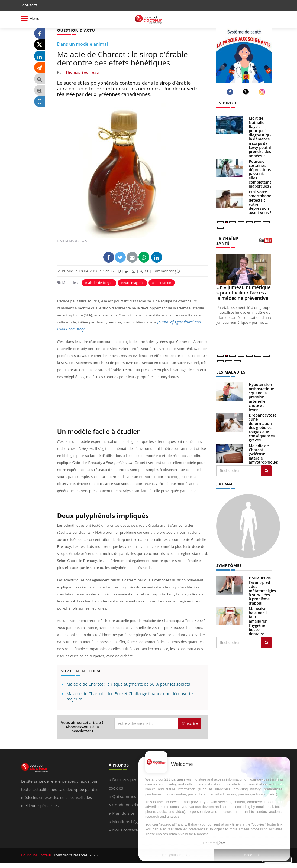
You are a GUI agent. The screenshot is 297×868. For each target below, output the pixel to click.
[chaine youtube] (265, 242)
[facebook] (231, 92)
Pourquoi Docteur (36, 855)
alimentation (162, 282)
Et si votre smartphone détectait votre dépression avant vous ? (260, 202)
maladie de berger (99, 282)
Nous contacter (127, 830)
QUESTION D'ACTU (75, 30)
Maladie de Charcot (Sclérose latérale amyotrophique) (264, 453)
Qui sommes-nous (129, 796)
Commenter (166, 271)
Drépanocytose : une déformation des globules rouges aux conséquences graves (263, 427)
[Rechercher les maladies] (267, 470)
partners (178, 779)
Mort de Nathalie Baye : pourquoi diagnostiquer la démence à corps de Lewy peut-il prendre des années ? (262, 137)
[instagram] (263, 92)
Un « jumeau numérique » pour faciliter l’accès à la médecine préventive (243, 292)
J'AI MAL (225, 483)
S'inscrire (190, 723)
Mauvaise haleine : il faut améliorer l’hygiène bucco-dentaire (258, 620)
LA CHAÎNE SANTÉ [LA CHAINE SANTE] (227, 240)
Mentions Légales (129, 821)
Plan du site (123, 813)
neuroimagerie (132, 282)
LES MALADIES (230, 371)
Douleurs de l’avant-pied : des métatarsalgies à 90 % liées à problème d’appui (262, 589)
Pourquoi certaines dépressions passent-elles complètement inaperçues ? (262, 174)
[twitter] (247, 92)
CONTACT (30, 5)
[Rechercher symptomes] (267, 641)
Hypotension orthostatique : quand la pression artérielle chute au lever (261, 396)
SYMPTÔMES (229, 564)
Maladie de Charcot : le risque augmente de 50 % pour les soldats (128, 684)
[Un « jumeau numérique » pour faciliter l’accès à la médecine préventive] (244, 269)
